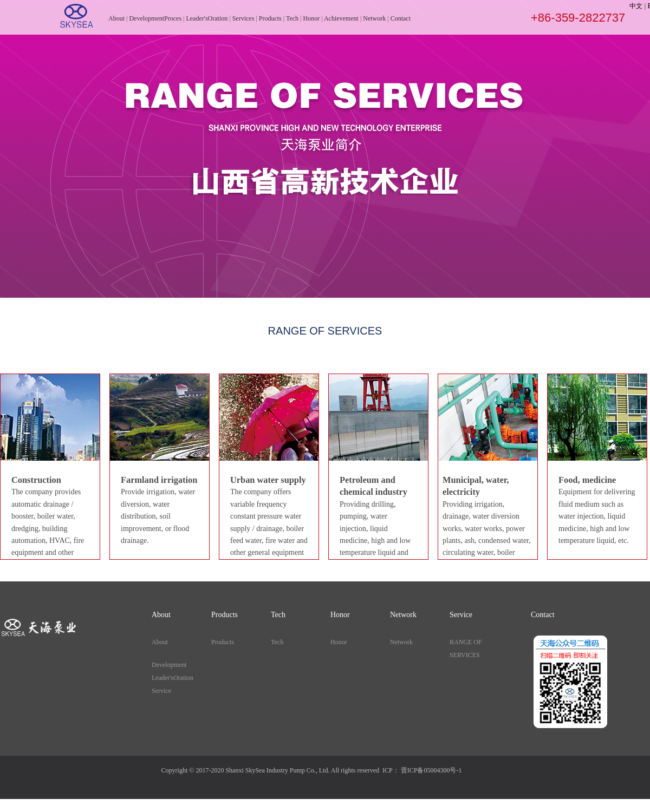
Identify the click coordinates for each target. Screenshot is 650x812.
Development (169, 665)
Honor (311, 18)
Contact (401, 18)
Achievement (341, 18)
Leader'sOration (207, 18)
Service (161, 691)
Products (270, 18)
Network (374, 18)
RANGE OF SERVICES (466, 649)
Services (243, 18)
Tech (292, 18)
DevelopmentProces (155, 18)
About (116, 18)
